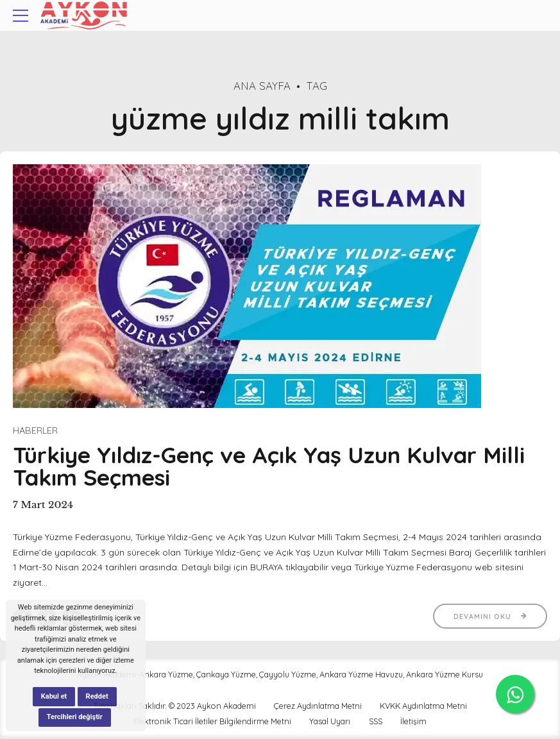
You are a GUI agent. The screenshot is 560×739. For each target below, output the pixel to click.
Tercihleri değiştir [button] (75, 717)
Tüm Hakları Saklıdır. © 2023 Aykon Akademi (174, 707)
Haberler (35, 430)
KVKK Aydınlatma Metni (423, 707)
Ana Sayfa (262, 86)
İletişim (413, 722)
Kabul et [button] (54, 696)
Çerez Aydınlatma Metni (318, 707)
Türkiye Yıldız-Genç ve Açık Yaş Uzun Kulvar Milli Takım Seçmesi (269, 467)
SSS (376, 722)
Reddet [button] (97, 696)
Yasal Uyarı (330, 722)
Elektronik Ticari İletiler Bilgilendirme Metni (212, 722)
